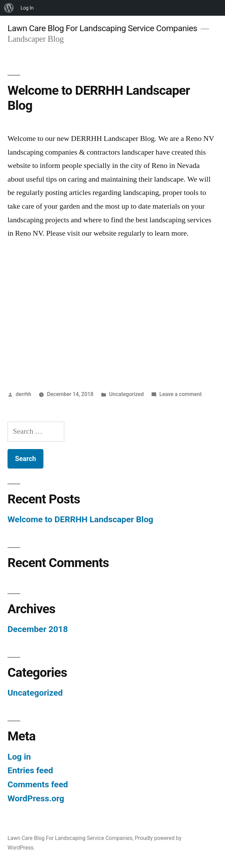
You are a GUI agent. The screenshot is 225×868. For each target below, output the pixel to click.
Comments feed (38, 784)
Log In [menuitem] (27, 8)
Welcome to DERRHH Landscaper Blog (80, 519)
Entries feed (30, 770)
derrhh (24, 394)
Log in (19, 757)
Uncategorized (126, 394)
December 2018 (38, 629)
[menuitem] (9, 8)
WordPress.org (36, 798)
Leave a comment (181, 394)
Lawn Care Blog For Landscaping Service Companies (102, 28)
